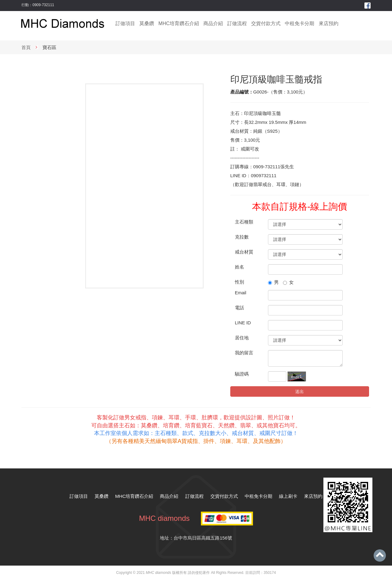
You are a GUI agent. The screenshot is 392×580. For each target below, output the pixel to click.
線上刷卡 (288, 496)
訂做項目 (125, 23)
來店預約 (329, 23)
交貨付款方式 (266, 23)
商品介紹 (213, 23)
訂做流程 (237, 23)
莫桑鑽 (147, 23)
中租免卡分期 (300, 23)
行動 (25, 5)
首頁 (26, 47)
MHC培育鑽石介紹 (179, 23)
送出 (300, 391)
